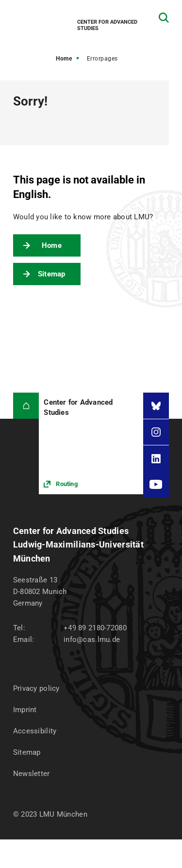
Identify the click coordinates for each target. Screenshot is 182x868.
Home (64, 59)
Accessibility (35, 731)
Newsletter (32, 774)
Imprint (25, 710)
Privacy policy (36, 688)
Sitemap (52, 274)
